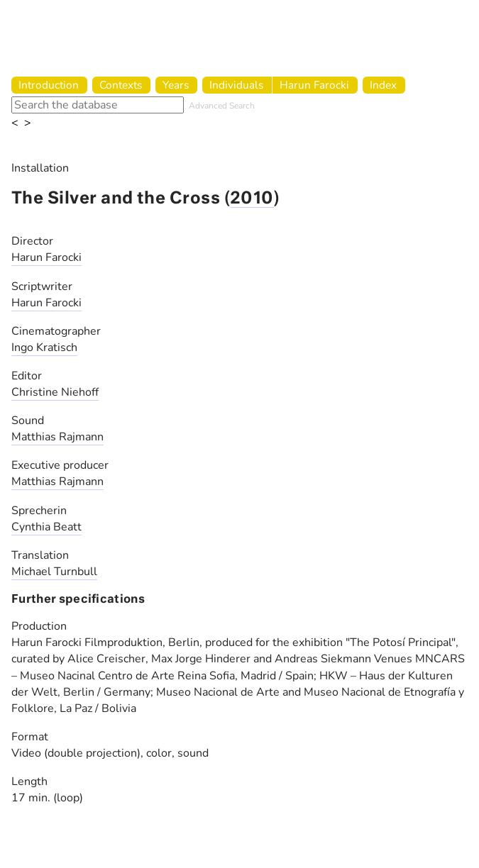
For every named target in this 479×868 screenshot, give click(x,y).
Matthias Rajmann (57, 437)
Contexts (121, 85)
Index (383, 85)
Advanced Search (222, 106)
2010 (252, 199)
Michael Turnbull (54, 572)
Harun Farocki (314, 85)
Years (176, 85)
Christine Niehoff (55, 392)
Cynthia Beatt (46, 527)
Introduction (49, 85)
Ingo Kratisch (44, 347)
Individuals (236, 85)
